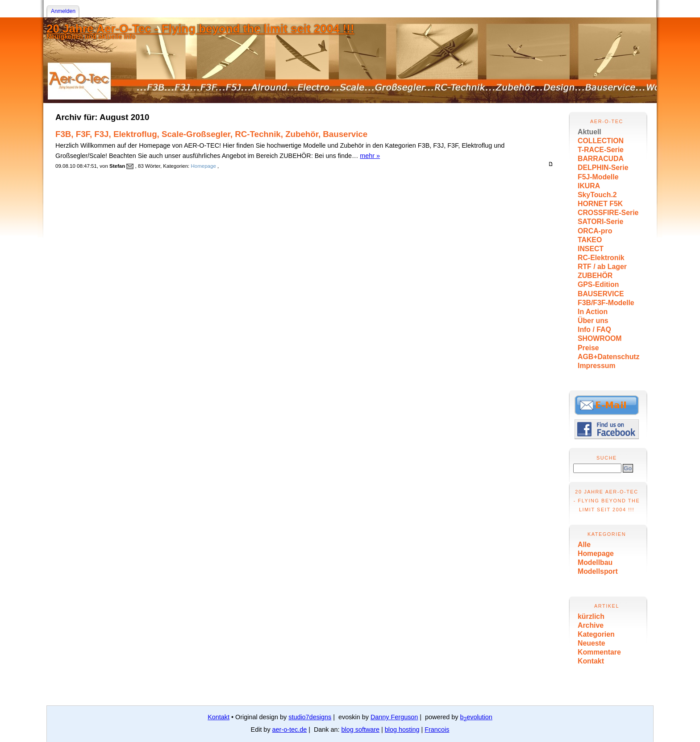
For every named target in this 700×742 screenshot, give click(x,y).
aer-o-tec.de (290, 730)
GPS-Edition (598, 284)
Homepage (596, 553)
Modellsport (598, 571)
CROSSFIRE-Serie (608, 213)
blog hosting (402, 730)
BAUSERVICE (601, 294)
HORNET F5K (600, 204)
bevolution (476, 717)
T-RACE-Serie (601, 150)
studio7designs (310, 717)
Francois (437, 730)
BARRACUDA (601, 159)
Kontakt (591, 661)
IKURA (589, 186)
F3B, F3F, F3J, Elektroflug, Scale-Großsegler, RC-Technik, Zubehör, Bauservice (211, 134)
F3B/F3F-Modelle (606, 303)
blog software (361, 730)
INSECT (591, 249)
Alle (584, 545)
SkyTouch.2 (597, 195)
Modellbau (595, 562)
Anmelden (63, 11)
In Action (593, 312)
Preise (588, 348)
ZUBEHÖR (595, 276)
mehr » (370, 156)
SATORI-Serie (600, 222)
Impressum (596, 366)
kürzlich (591, 616)
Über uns (593, 321)
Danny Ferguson (394, 717)
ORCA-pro (595, 231)
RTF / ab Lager (602, 267)
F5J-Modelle (598, 177)
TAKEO (590, 240)
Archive (591, 625)
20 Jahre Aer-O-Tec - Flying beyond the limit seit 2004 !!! (200, 29)
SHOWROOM (600, 338)
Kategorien (596, 634)
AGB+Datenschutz (609, 357)
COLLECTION (601, 141)
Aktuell (590, 132)
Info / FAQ (594, 330)
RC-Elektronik (601, 258)
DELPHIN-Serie (603, 168)
